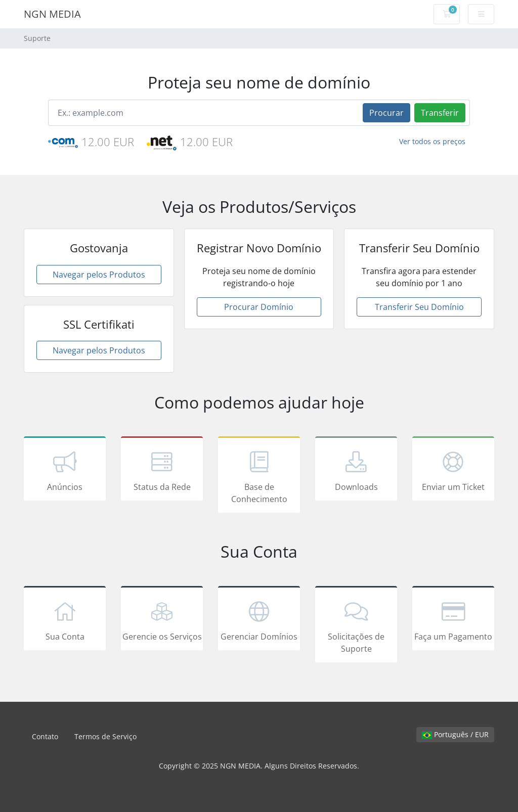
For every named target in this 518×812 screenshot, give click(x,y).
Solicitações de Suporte (356, 626)
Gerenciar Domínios (259, 620)
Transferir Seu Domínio (419, 307)
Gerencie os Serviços (162, 620)
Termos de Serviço (105, 736)
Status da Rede (162, 470)
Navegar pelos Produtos (99, 275)
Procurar (386, 113)
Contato (45, 736)
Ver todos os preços (432, 141)
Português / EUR (455, 734)
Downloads (356, 470)
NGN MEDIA (52, 14)
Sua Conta (65, 620)
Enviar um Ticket (453, 470)
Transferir (440, 113)
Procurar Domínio (259, 307)
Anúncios (65, 470)
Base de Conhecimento (259, 476)
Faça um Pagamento (453, 620)
